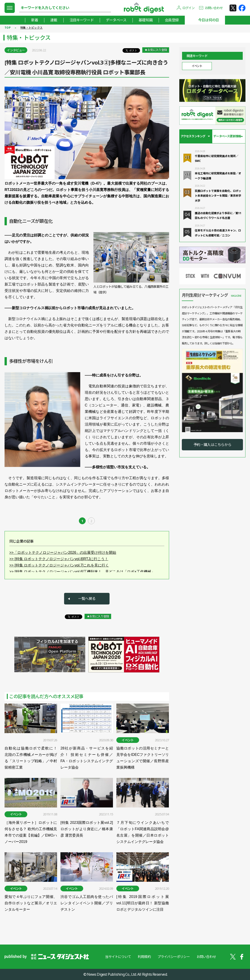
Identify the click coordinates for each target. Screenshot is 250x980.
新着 (35, 20)
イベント (197, 66)
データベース (116, 20)
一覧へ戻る (87, 599)
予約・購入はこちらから (212, 445)
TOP (8, 28)
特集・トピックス (31, 28)
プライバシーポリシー (174, 957)
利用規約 (144, 957)
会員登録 (172, 20)
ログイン (189, 8)
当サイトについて (118, 957)
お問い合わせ (214, 8)
